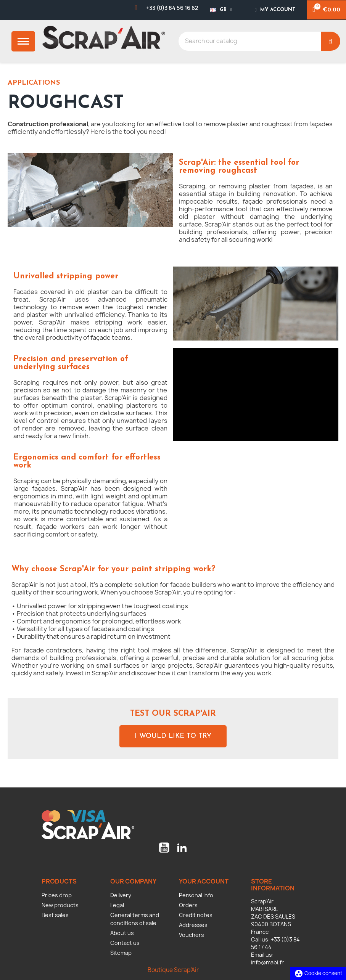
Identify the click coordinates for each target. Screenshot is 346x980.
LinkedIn (182, 848)
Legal (117, 905)
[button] (173, 736)
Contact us (125, 943)
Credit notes (196, 915)
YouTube (164, 848)
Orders (188, 905)
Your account (204, 881)
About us (122, 933)
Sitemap (121, 953)
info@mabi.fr (267, 962)
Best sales (55, 915)
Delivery (121, 895)
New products (60, 905)
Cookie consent (318, 973)
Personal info (196, 895)
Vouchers (192, 935)
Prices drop (57, 895)
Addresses (193, 925)
